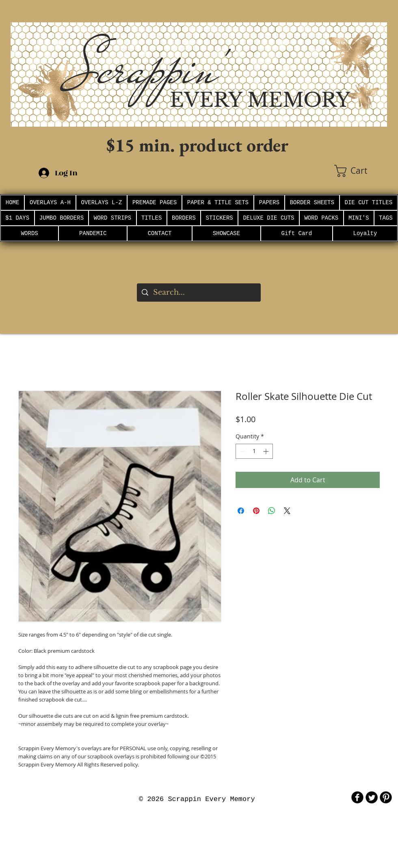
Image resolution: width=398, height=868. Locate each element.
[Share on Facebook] (241, 511)
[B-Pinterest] (386, 797)
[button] (361, 171)
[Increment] (267, 451)
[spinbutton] (254, 451)
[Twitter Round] (372, 797)
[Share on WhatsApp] (272, 511)
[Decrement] (242, 451)
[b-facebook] (357, 797)
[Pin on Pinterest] (256, 511)
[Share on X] (287, 511)
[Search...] (198, 293)
